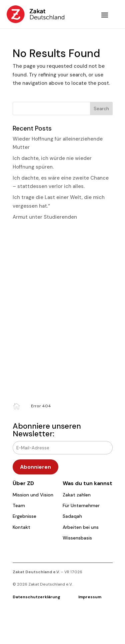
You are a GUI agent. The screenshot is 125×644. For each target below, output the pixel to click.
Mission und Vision (33, 495)
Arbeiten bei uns (81, 527)
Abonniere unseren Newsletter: (47, 430)
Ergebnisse (24, 516)
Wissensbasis (77, 538)
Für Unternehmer (81, 505)
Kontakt (21, 527)
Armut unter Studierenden (45, 217)
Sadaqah (72, 516)
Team (19, 505)
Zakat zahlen (77, 495)
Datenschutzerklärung (45, 597)
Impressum (90, 597)
